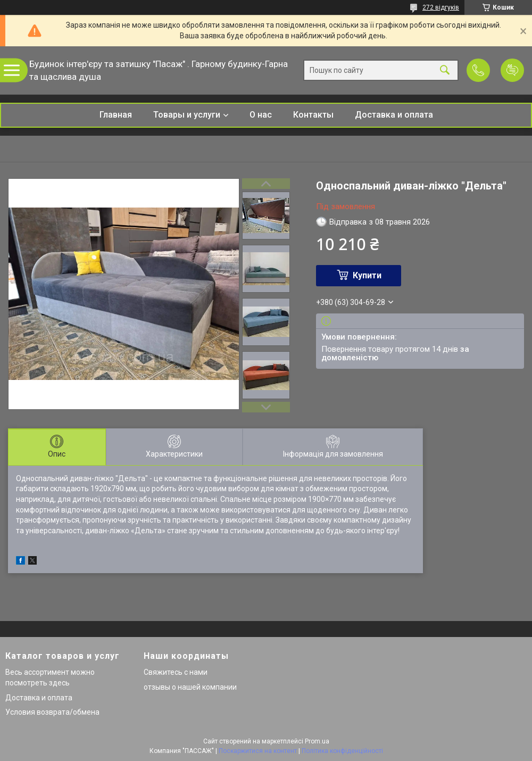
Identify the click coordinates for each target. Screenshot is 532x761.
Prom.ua (317, 741)
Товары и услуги (187, 115)
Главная (116, 115)
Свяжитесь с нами (176, 672)
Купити (367, 275)
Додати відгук (512, 70)
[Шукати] (445, 71)
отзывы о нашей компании (190, 687)
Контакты (313, 115)
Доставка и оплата (394, 115)
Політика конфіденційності (342, 751)
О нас (261, 115)
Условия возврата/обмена (52, 712)
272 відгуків (441, 7)
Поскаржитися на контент (258, 751)
